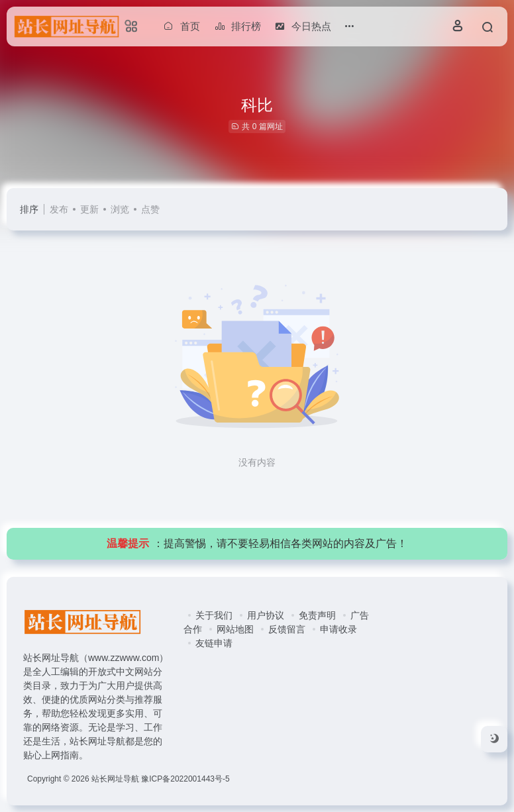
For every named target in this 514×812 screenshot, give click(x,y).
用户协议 (266, 615)
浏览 (120, 209)
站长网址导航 (115, 779)
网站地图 (235, 629)
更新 (89, 209)
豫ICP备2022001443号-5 (185, 779)
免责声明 (317, 615)
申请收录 (338, 629)
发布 (59, 209)
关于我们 (214, 615)
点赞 (150, 209)
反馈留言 (287, 629)
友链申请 (214, 643)
